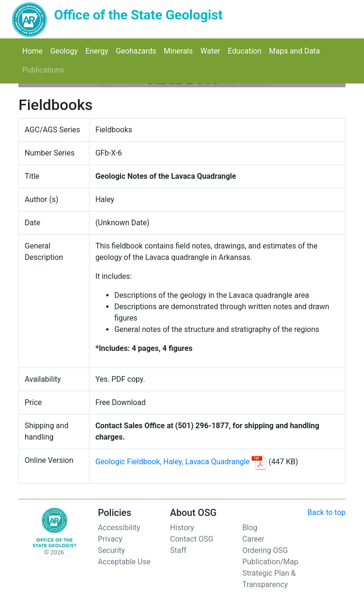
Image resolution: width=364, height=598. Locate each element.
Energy (99, 51)
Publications (45, 69)
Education (247, 51)
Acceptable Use (124, 562)
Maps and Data (296, 51)
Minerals (180, 51)
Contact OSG (192, 539)
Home (34, 51)
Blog (250, 528)
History (182, 528)
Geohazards (138, 51)
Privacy (110, 539)
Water (212, 51)
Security (111, 550)
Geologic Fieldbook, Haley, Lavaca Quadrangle (173, 462)
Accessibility (119, 528)
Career (253, 539)
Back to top (327, 512)
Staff (178, 550)
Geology (66, 51)
